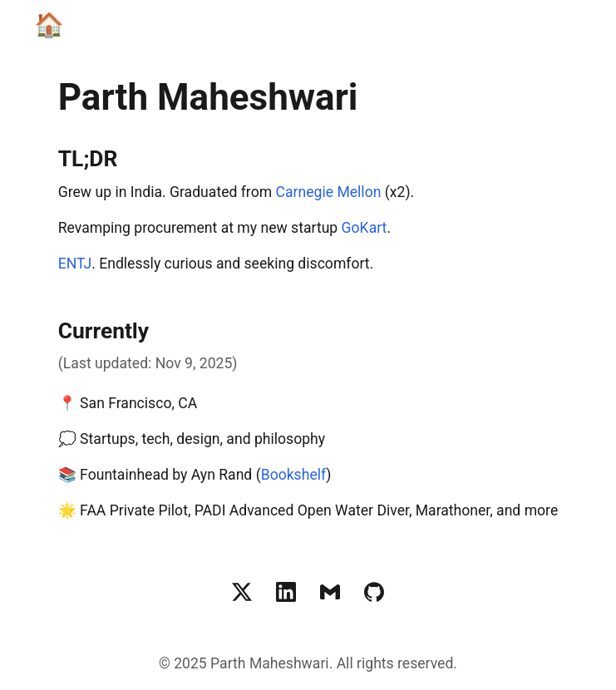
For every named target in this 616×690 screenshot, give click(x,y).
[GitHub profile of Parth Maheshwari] (374, 592)
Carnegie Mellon (329, 192)
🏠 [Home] (49, 25)
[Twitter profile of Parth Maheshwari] (242, 592)
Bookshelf (294, 475)
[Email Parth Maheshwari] (330, 592)
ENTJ (75, 264)
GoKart (365, 228)
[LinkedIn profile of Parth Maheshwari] (286, 592)
